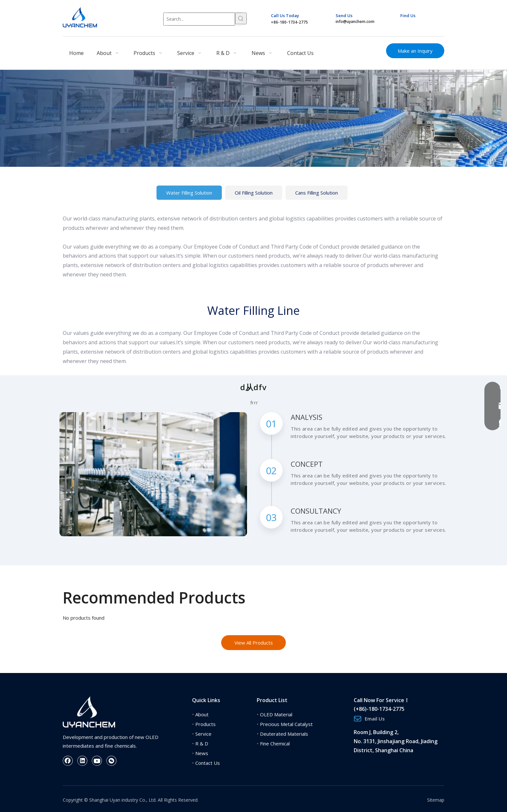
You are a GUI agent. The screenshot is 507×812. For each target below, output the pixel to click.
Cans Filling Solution (317, 193)
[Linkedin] (417, 24)
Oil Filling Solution (254, 193)
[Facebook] (404, 24)
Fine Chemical (275, 743)
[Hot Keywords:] (241, 18)
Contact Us (208, 763)
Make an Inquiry (415, 51)
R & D (202, 743)
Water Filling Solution (189, 193)
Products (205, 724)
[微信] (112, 761)
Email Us (375, 719)
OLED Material (276, 714)
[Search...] (199, 19)
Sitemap (436, 800)
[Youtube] (429, 24)
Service (203, 734)
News (202, 753)
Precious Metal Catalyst (286, 724)
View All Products (254, 643)
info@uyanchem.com (355, 21)
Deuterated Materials (284, 734)
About (202, 714)
